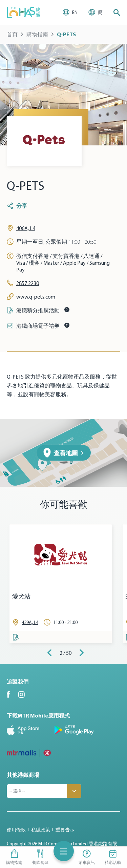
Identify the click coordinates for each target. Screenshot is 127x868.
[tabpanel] (61, 584)
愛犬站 (21, 597)
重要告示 (65, 830)
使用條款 (16, 830)
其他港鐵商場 (23, 775)
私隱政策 (41, 830)
